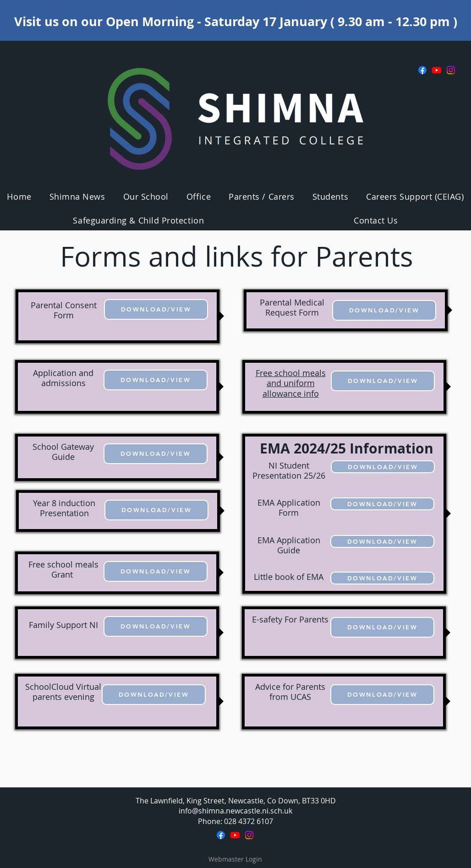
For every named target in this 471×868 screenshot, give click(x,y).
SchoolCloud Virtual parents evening (63, 692)
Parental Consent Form (64, 310)
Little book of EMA (289, 577)
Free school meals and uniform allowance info (291, 383)
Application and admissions (63, 378)
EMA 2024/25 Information (347, 448)
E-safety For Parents (290, 619)
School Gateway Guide (63, 452)
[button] (146, 197)
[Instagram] (451, 70)
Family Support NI (63, 625)
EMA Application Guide (289, 545)
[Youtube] (437, 70)
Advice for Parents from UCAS (290, 692)
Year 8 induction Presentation (64, 508)
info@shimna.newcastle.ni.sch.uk (235, 811)
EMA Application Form (289, 508)
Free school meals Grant (63, 570)
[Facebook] (422, 70)
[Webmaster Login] (235, 859)
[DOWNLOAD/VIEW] (156, 309)
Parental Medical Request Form (292, 308)
